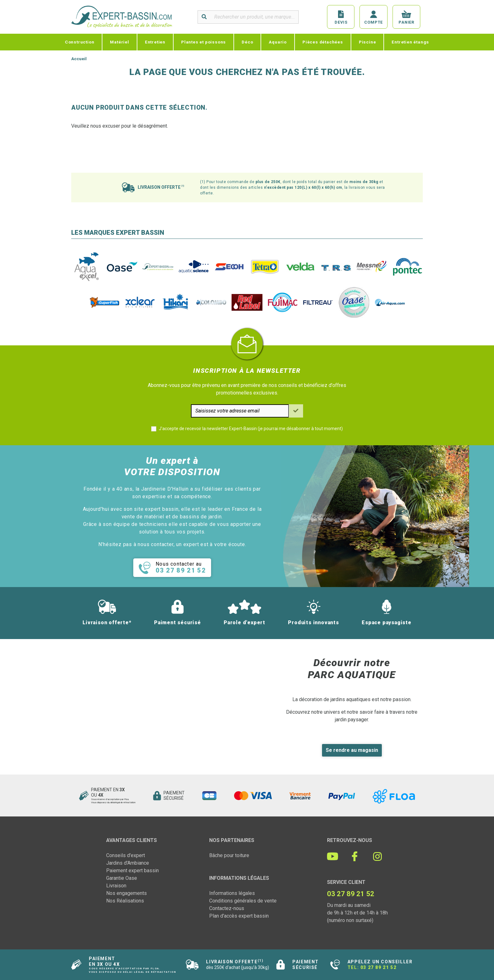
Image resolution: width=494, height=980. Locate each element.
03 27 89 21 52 (378, 967)
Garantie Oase (122, 878)
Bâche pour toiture (229, 855)
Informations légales (232, 893)
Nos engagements (126, 893)
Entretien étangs (410, 42)
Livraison (116, 886)
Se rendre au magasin (352, 750)
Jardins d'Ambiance (128, 863)
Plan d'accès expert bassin (239, 916)
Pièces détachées (323, 42)
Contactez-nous (227, 908)
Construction (80, 42)
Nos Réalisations (125, 901)
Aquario (278, 42)
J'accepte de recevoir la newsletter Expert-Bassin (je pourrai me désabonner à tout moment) (251, 429)
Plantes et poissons (204, 42)
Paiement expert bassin (132, 870)
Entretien (155, 42)
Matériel (119, 42)
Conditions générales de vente (243, 901)
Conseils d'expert (126, 855)
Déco (247, 42)
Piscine (368, 42)
